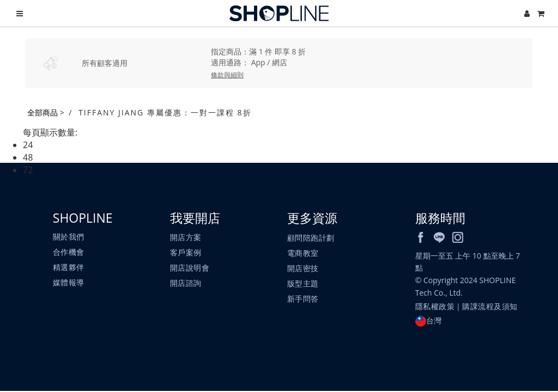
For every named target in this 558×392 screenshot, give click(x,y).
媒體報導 (69, 283)
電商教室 (303, 253)
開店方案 (186, 238)
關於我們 (69, 237)
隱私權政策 (435, 307)
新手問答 (303, 299)
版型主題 (303, 283)
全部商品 (43, 112)
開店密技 (303, 268)
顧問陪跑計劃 (311, 238)
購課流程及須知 (490, 307)
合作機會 (69, 252)
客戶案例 (186, 253)
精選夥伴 (69, 268)
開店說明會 (190, 268)
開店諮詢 (186, 283)
